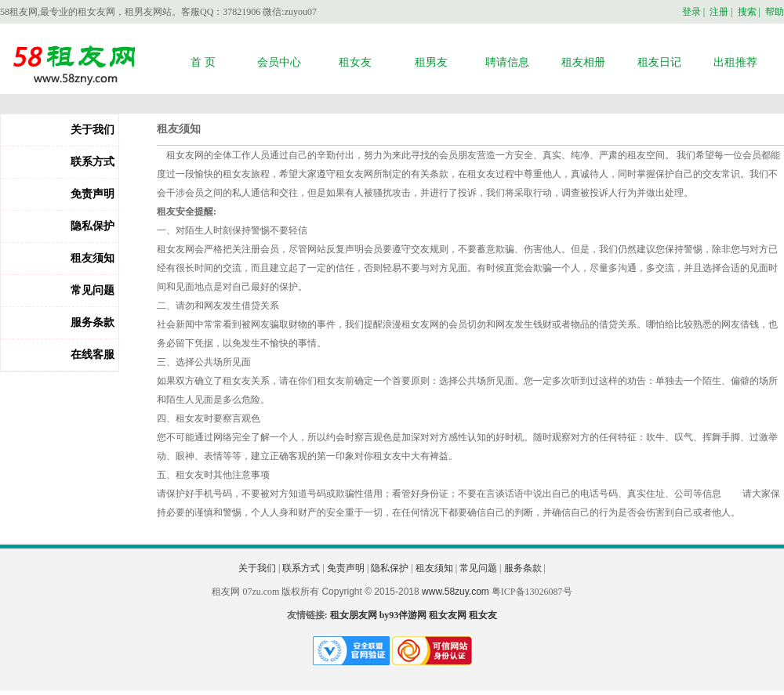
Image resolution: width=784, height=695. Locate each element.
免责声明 (93, 194)
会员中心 (279, 62)
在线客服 (93, 355)
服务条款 (93, 322)
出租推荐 (735, 62)
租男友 (431, 62)
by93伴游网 (403, 615)
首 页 (203, 62)
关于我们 (93, 130)
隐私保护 (93, 226)
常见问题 (93, 290)
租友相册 (583, 62)
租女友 (355, 62)
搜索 (747, 12)
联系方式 (93, 162)
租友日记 (659, 62)
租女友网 (448, 615)
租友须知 (93, 258)
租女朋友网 (354, 615)
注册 (719, 12)
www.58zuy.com (456, 592)
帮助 (775, 12)
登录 (691, 12)
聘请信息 (507, 62)
